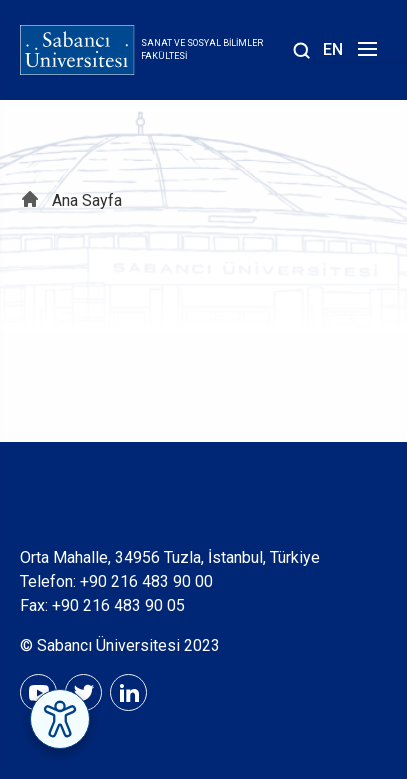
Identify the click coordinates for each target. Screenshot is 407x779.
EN (333, 49)
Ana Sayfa (87, 200)
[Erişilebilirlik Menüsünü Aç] (60, 719)
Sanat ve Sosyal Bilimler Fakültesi (202, 50)
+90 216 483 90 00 (146, 581)
